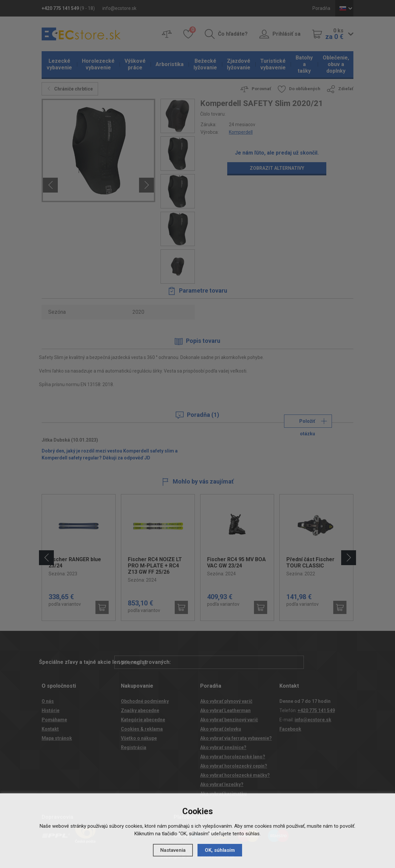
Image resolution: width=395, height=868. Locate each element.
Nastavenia (173, 850)
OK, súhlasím (220, 850)
